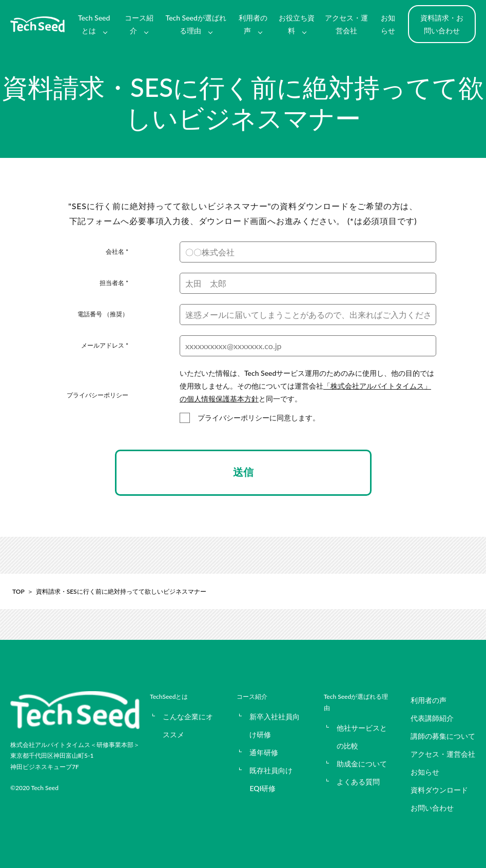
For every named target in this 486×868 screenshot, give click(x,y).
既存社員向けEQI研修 (271, 779)
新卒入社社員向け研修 (275, 725)
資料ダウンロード (439, 790)
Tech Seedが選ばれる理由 (196, 24)
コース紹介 (139, 24)
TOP (18, 591)
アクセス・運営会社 (346, 24)
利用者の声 (253, 24)
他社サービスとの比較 (362, 737)
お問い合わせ (432, 808)
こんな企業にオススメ (188, 725)
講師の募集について (443, 736)
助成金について (362, 764)
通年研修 (264, 752)
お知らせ (388, 24)
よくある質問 (358, 782)
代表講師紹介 (432, 718)
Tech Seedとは (94, 24)
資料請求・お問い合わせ (442, 24)
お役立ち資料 (297, 24)
